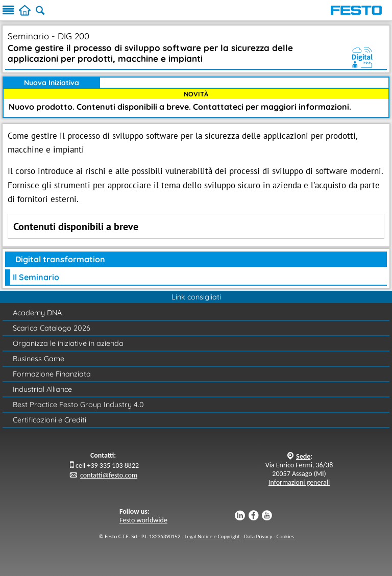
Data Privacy (258, 536)
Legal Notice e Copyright (212, 536)
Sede (303, 456)
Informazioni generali (299, 482)
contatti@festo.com (109, 475)
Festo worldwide (143, 520)
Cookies (286, 536)
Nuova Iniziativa (52, 83)
